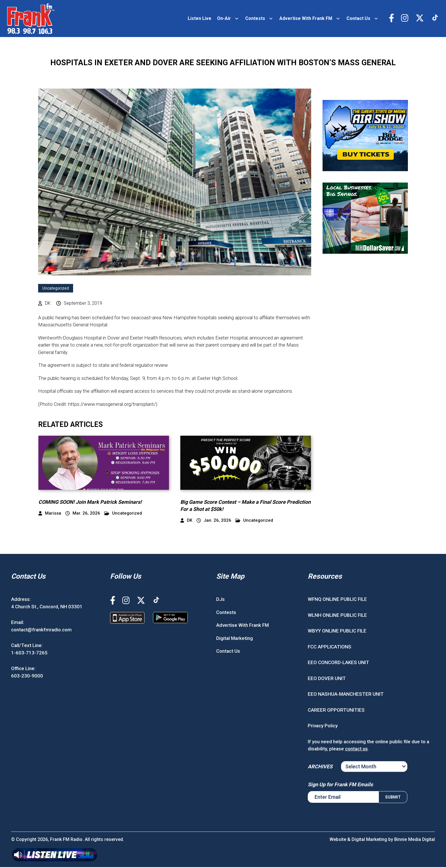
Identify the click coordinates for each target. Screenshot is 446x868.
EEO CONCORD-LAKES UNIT (338, 664)
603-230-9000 (27, 677)
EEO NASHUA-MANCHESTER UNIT (346, 695)
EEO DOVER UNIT (327, 679)
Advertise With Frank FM (305, 19)
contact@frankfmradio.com (41, 630)
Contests (254, 19)
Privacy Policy (323, 727)
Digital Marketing (235, 639)
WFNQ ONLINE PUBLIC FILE (337, 600)
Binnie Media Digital (414, 840)
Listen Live (199, 19)
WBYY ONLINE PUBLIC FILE (337, 632)
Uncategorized (56, 289)
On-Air (223, 19)
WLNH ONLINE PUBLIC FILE (337, 616)
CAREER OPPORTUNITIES (336, 711)
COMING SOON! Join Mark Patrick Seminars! (90, 503)
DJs (220, 600)
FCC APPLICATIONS (330, 648)
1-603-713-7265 (29, 654)
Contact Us (358, 19)
